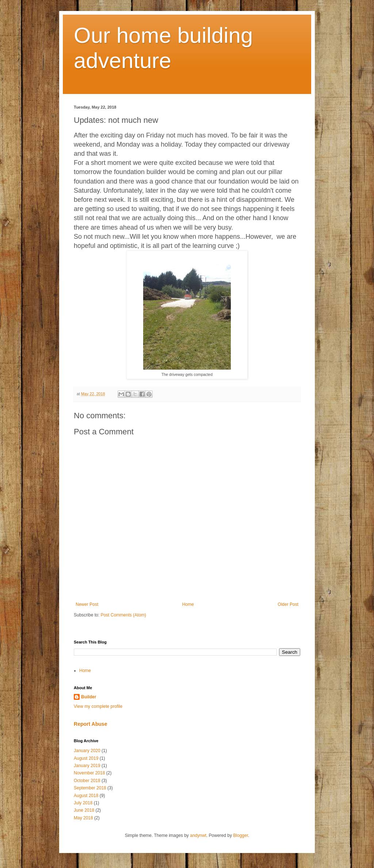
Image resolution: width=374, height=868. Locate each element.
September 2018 (90, 788)
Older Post (288, 604)
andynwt (198, 835)
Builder (89, 697)
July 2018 (83, 803)
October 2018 (87, 781)
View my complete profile (98, 706)
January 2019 (87, 766)
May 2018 (83, 818)
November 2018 (89, 773)
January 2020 (87, 751)
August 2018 (86, 796)
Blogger (241, 835)
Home (188, 604)
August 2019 (86, 758)
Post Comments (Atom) (123, 615)
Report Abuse (90, 724)
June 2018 (84, 810)
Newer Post (87, 604)
